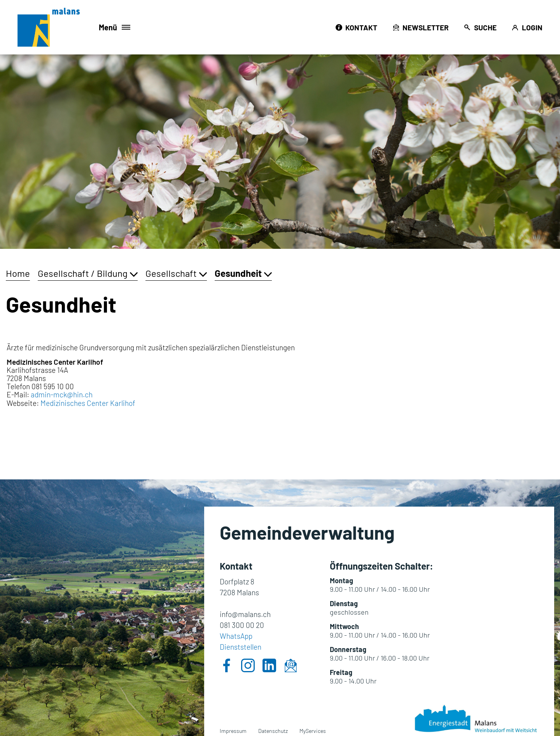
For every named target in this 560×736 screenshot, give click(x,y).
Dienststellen (241, 647)
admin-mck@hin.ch (62, 394)
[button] (88, 273)
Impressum (233, 731)
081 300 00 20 (242, 625)
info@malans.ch (245, 614)
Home (18, 273)
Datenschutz (273, 731)
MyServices (313, 731)
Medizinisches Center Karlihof (92, 403)
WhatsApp (236, 636)
